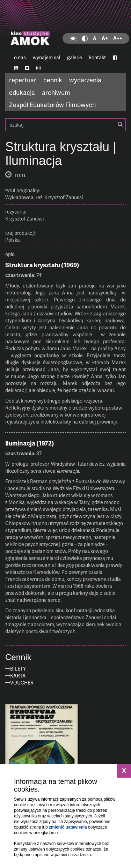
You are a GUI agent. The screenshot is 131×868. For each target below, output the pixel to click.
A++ (118, 38)
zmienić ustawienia (68, 827)
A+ (105, 38)
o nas (20, 57)
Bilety (18, 669)
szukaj (65, 125)
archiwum (56, 92)
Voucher (22, 683)
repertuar (23, 80)
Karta (18, 676)
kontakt (97, 57)
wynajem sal (46, 57)
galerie (75, 57)
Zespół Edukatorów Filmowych (52, 104)
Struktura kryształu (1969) (42, 265)
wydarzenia (85, 80)
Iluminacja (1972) (30, 443)
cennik (53, 80)
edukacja (22, 92)
